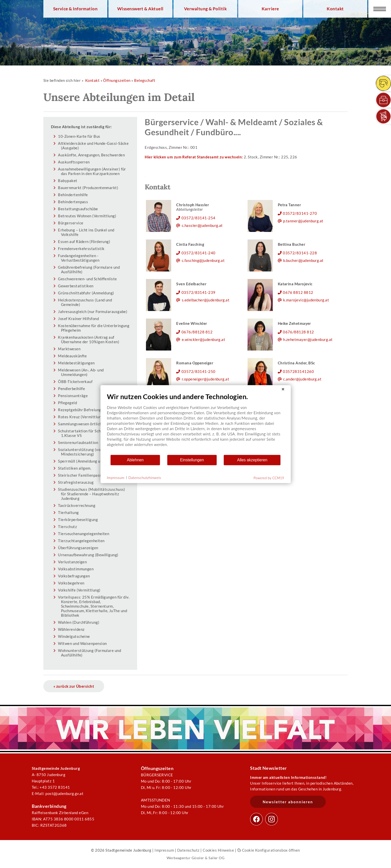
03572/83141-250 (199, 371)
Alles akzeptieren (252, 460)
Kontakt (335, 9)
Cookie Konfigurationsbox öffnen (269, 850)
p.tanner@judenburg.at (303, 221)
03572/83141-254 (199, 218)
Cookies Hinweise (218, 850)
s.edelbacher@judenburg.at (206, 300)
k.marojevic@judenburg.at (306, 300)
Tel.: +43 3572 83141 (51, 787)
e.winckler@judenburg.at (204, 339)
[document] (195, 423)
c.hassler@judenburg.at (202, 225)
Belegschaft (145, 80)
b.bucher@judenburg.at (303, 260)
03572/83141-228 (300, 253)
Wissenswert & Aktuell (140, 9)
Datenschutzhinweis (145, 478)
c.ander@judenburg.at (302, 379)
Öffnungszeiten (117, 80)
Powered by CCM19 (269, 478)
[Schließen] (283, 389)
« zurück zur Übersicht (74, 686)
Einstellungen (192, 460)
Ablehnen (135, 460)
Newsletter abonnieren (288, 802)
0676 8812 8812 (298, 292)
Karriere (270, 9)
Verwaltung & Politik (205, 9)
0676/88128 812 (197, 332)
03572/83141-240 (199, 253)
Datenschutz (188, 850)
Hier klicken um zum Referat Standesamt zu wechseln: (194, 157)
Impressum (164, 850)
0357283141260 (298, 371)
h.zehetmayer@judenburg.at (308, 339)
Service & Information (76, 9)
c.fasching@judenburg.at (203, 260)
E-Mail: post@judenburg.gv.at (58, 793)
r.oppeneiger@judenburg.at (205, 379)
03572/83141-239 (199, 292)
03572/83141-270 (300, 213)
